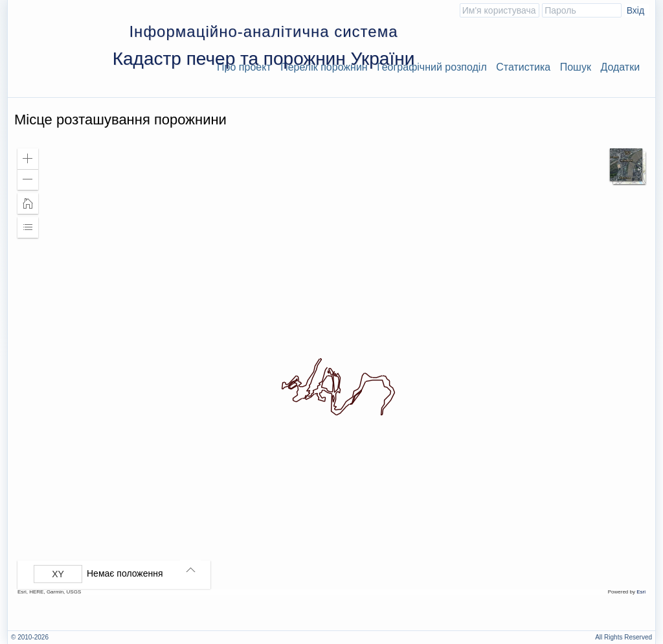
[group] (117, 574)
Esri (641, 592)
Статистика (523, 67)
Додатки (620, 67)
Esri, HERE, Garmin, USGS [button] (49, 592)
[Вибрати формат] (58, 574)
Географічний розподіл (432, 67)
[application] (331, 369)
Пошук (576, 67)
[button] (28, 159)
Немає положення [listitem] (125, 573)
